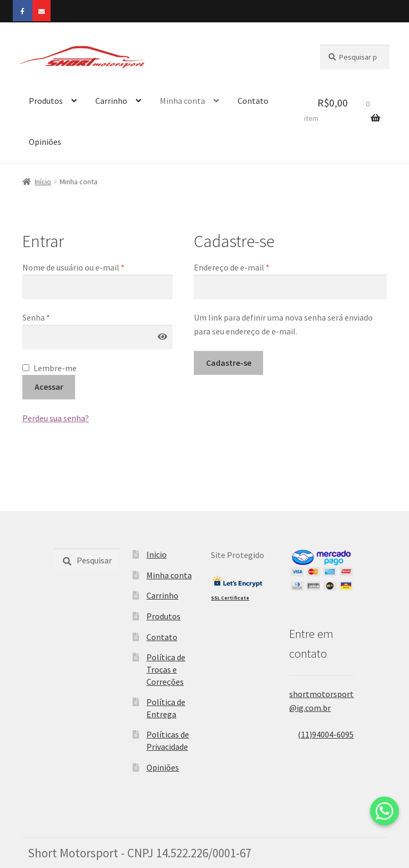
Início (43, 182)
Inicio (157, 554)
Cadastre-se (229, 363)
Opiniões (45, 142)
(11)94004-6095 (321, 734)
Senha (36, 317)
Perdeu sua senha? (56, 418)
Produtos (46, 101)
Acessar (49, 387)
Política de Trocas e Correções (166, 669)
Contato (253, 101)
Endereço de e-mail (232, 267)
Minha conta (182, 101)
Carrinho (111, 101)
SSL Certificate (230, 598)
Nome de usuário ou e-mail (73, 267)
